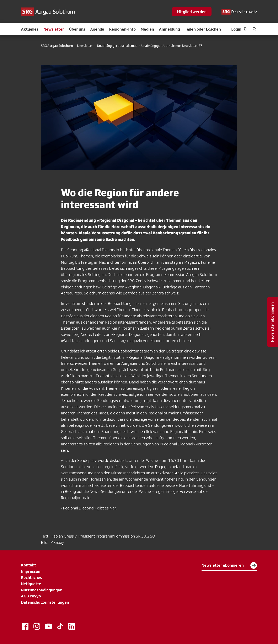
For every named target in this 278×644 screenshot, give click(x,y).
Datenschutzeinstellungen (45, 602)
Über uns (77, 29)
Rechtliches (31, 577)
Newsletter (54, 29)
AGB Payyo (31, 596)
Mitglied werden (192, 12)
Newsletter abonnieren (229, 565)
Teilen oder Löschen (203, 29)
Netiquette (31, 584)
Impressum (31, 571)
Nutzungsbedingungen (42, 590)
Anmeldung (169, 29)
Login (239, 29)
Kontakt (28, 565)
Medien (147, 29)
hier (113, 508)
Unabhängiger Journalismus (117, 46)
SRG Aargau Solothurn (57, 46)
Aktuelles (30, 29)
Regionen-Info (122, 29)
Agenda (97, 29)
